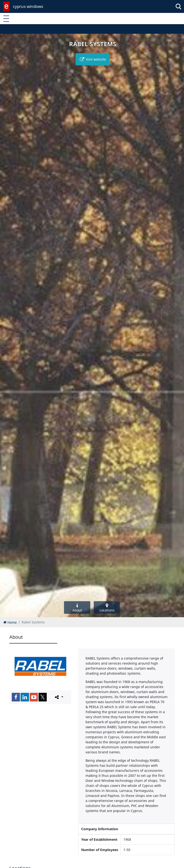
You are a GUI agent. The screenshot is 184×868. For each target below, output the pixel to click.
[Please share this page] (59, 697)
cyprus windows (28, 6)
